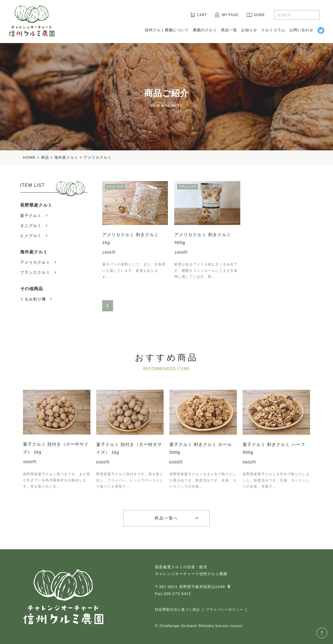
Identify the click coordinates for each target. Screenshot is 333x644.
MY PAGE (230, 15)
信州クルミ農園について (167, 30)
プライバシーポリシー (224, 610)
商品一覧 (229, 30)
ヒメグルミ (31, 236)
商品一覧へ (166, 518)
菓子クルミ (31, 216)
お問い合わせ (301, 30)
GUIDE (259, 15)
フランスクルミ (35, 272)
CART (202, 15)
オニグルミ (31, 226)
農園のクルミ (205, 30)
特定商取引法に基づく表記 (177, 610)
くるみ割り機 (33, 299)
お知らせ (249, 30)
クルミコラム (273, 30)
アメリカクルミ (35, 262)
